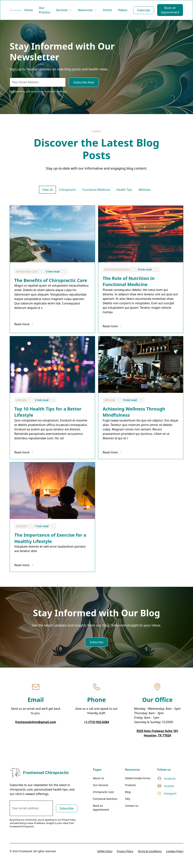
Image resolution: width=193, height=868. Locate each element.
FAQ (128, 799)
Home (29, 10)
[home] (16, 10)
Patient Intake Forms (138, 778)
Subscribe (96, 642)
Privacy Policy (125, 851)
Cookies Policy (175, 851)
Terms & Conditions (150, 851)
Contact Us (132, 806)
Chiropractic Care (103, 792)
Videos (123, 10)
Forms (107, 10)
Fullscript (144, 10)
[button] (64, 10)
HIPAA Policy (105, 851)
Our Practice (44, 10)
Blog (128, 792)
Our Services (100, 785)
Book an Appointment (170, 10)
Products (130, 785)
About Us (98, 778)
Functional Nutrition (105, 799)
